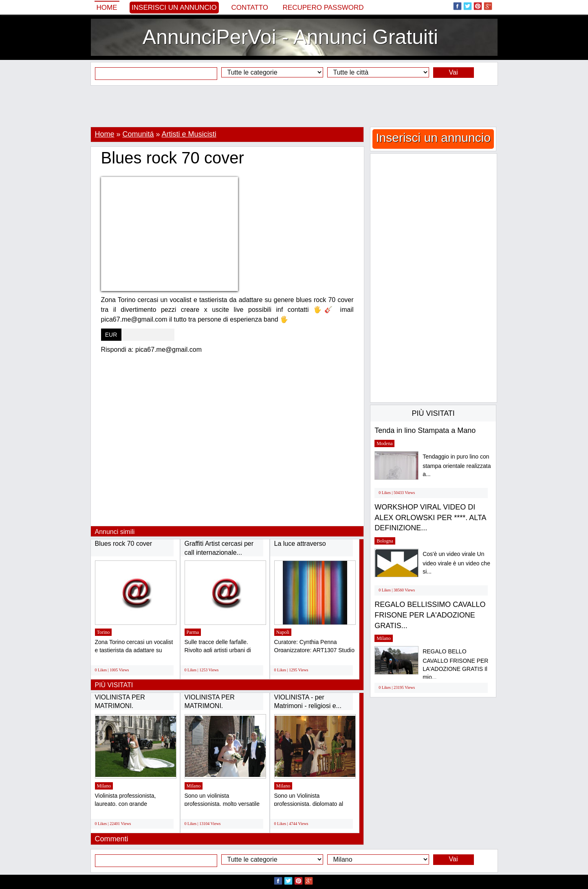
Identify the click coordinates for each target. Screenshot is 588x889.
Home (107, 8)
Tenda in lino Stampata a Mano (425, 430)
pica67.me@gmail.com (168, 350)
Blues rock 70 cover (124, 544)
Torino (104, 632)
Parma (193, 632)
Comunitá (138, 134)
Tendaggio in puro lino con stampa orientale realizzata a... (457, 465)
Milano (104, 786)
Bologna (385, 541)
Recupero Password (323, 8)
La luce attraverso (300, 544)
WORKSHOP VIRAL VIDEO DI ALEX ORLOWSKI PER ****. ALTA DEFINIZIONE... (430, 517)
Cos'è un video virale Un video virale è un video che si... (456, 563)
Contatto (250, 8)
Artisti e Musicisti (189, 134)
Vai (454, 72)
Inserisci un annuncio (174, 8)
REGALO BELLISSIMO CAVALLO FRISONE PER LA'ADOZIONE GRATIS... (430, 615)
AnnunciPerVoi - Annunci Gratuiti (290, 37)
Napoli (283, 632)
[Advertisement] (294, 106)
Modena (384, 443)
